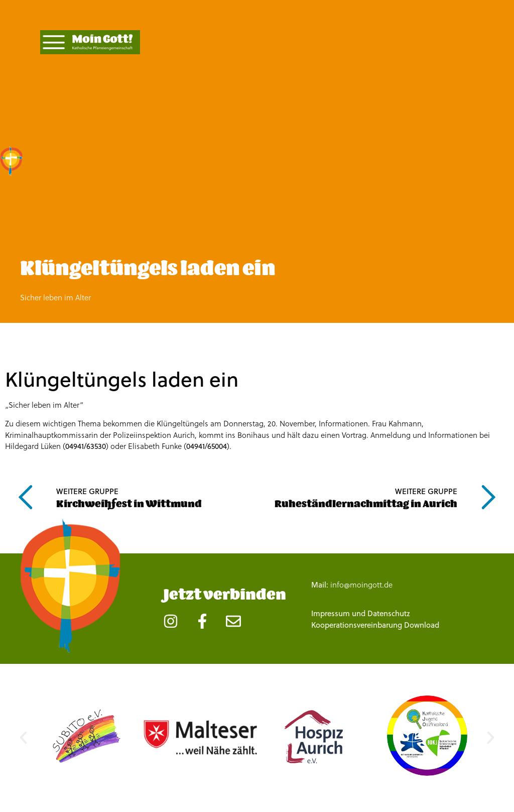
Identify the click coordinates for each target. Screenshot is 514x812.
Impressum (331, 613)
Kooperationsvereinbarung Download (375, 625)
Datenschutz (389, 613)
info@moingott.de (361, 585)
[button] (23, 737)
